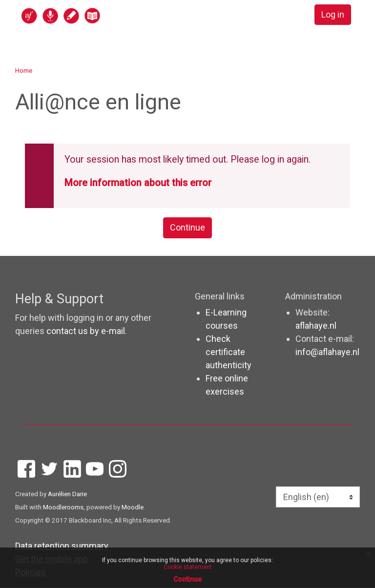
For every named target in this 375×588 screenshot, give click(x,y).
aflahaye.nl (316, 326)
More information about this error (138, 183)
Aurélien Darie (67, 494)
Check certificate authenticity (229, 352)
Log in (333, 15)
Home (24, 70)
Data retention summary (62, 546)
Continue (187, 228)
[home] (99, 15)
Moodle (133, 507)
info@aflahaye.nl (327, 352)
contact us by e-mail (86, 331)
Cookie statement (188, 567)
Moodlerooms (63, 507)
